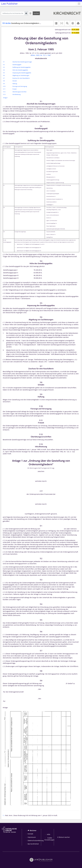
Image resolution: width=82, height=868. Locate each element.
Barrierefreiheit (33, 844)
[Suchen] (36, 13)
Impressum (32, 837)
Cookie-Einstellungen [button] (49, 839)
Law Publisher (9, 4)
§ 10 (4, 86)
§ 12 (4, 92)
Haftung (15, 84)
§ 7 (4, 78)
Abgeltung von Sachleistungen (21, 75)
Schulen (15, 81)
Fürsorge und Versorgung (20, 86)
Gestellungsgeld (17, 65)
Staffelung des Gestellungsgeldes (22, 67)
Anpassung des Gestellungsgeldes (22, 73)
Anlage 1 (5, 98)
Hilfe (49, 834)
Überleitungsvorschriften (19, 92)
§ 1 (4, 62)
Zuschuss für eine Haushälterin (21, 78)
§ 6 (4, 75)
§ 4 (4, 70)
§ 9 (4, 84)
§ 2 (4, 65)
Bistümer (32, 830)
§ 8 (4, 81)
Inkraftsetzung (16, 94)
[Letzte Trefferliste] (30, 13)
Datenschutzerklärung (36, 840)
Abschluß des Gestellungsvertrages (22, 62)
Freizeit (15, 89)
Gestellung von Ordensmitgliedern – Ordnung (25, 23)
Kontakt (30, 834)
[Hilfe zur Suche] (26, 13)
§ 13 (4, 94)
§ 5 (4, 73)
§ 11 (4, 89)
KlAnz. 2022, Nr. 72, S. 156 (41, 55)
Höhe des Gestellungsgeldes (20, 70)
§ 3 (4, 67)
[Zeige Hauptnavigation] (79, 4)
